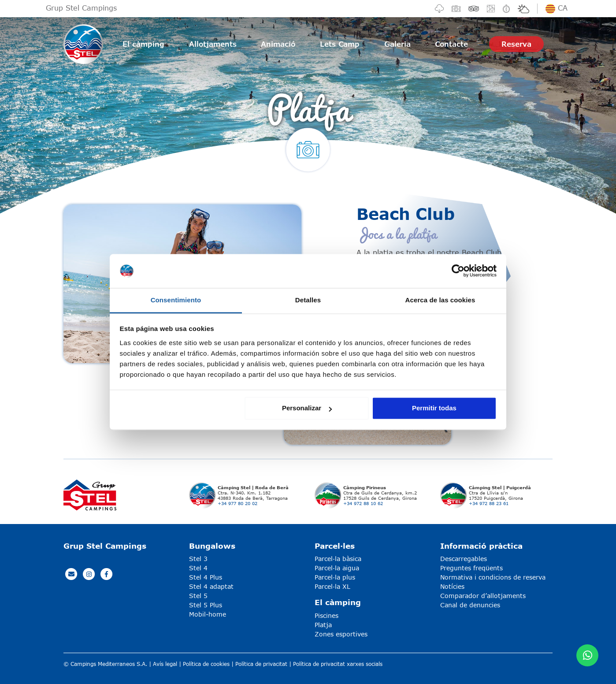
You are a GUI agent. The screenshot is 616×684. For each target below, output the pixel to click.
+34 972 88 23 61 (489, 503)
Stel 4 (198, 568)
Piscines (327, 615)
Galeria (397, 44)
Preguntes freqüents (471, 568)
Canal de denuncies (470, 605)
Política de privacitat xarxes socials (338, 664)
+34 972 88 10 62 (363, 503)
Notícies (452, 586)
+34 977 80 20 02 (237, 503)
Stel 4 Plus (206, 577)
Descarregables (464, 559)
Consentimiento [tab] (176, 300)
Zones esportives (341, 634)
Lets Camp (340, 44)
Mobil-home (208, 614)
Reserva (516, 44)
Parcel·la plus (335, 577)
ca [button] (557, 8)
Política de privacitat (261, 664)
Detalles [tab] (308, 300)
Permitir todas (434, 408)
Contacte (451, 44)
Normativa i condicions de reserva (493, 577)
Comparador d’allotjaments (483, 596)
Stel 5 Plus (206, 605)
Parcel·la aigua (337, 568)
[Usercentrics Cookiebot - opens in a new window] (458, 271)
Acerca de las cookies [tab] (440, 300)
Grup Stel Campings (81, 8)
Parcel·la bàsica (338, 559)
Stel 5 (198, 596)
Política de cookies (206, 664)
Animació (278, 44)
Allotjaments (213, 44)
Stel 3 (198, 559)
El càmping (143, 44)
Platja (323, 625)
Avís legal (165, 664)
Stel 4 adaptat (211, 586)
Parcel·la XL (332, 586)
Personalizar (307, 408)
